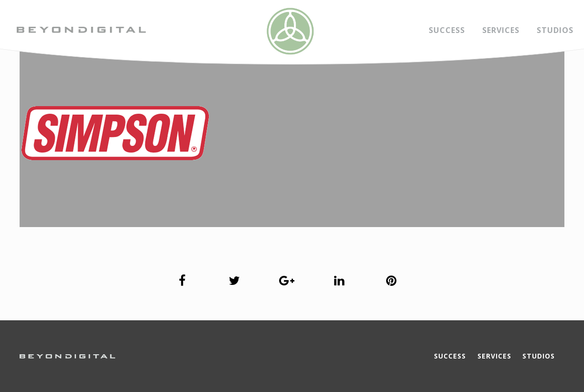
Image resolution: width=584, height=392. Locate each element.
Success (447, 30)
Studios (555, 30)
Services (501, 30)
